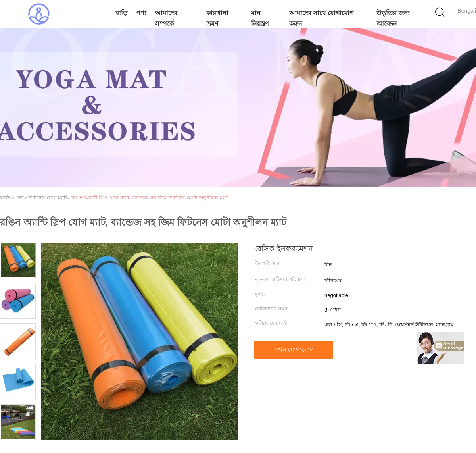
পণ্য (141, 13)
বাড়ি (121, 13)
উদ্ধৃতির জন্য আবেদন (393, 18)
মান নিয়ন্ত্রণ (260, 18)
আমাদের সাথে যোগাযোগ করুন (321, 18)
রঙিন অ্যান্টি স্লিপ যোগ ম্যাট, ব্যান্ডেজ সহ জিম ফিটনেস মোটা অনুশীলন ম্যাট (150, 198)
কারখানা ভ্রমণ (217, 18)
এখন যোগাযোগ (294, 350)
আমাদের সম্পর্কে (166, 18)
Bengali (467, 11)
